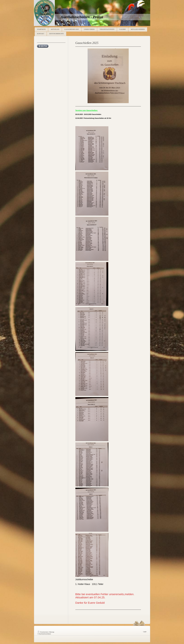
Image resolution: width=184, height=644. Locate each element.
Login (145, 632)
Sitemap (52, 632)
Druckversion (43, 632)
